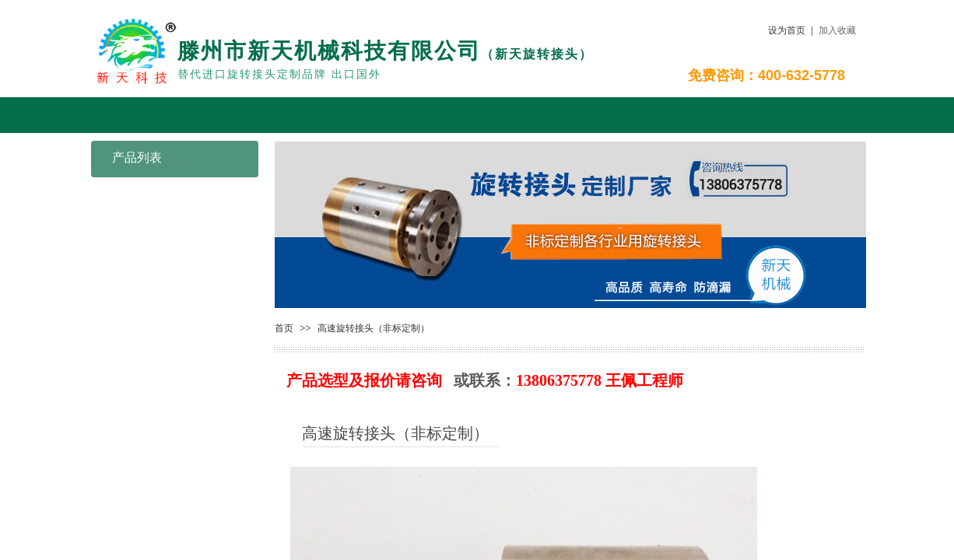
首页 (284, 328)
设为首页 (787, 30)
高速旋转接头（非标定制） (374, 328)
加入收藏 (837, 30)
